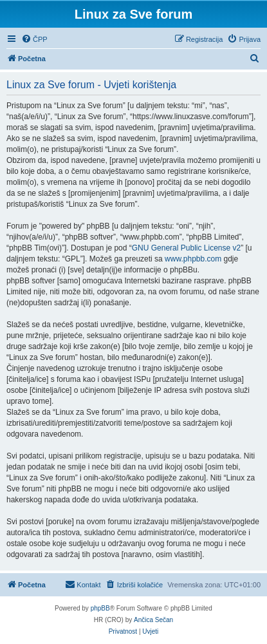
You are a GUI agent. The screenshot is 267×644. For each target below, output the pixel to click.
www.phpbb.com (193, 259)
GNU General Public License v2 (186, 248)
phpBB (100, 608)
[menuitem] (34, 39)
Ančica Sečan (153, 620)
